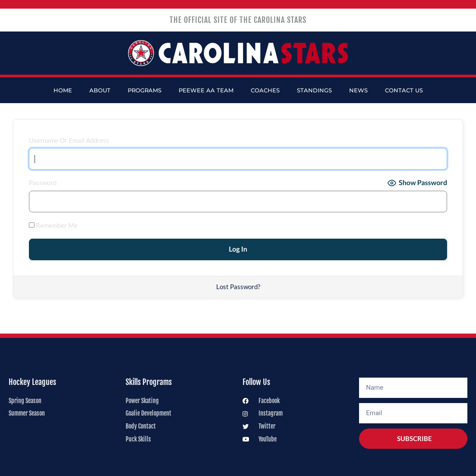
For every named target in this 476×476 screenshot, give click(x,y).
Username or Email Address (69, 140)
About (100, 90)
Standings (314, 90)
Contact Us (404, 90)
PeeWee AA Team (206, 90)
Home (63, 90)
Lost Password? (238, 287)
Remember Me (53, 225)
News (358, 90)
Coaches (265, 90)
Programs (145, 90)
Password (43, 183)
